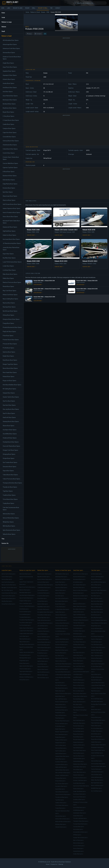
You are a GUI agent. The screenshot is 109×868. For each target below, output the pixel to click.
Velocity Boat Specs (9, 514)
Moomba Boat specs (79, 699)
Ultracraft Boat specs (97, 777)
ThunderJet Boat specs (62, 797)
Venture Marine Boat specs (62, 819)
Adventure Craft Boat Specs (11, 48)
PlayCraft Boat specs (61, 715)
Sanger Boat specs (78, 742)
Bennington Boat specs (62, 601)
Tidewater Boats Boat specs (81, 821)
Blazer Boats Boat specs (80, 606)
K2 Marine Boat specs (97, 677)
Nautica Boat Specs (9, 303)
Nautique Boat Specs (9, 307)
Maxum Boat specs (25, 642)
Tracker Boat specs (96, 769)
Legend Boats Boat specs (98, 685)
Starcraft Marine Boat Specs (11, 446)
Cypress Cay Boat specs (62, 642)
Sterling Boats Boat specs (98, 764)
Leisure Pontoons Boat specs (81, 672)
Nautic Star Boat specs (79, 702)
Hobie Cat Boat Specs (9, 235)
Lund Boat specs (78, 677)
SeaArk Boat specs (96, 742)
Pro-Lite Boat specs (79, 729)
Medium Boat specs (43, 570)
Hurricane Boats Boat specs (63, 672)
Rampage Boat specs (25, 658)
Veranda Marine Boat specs (80, 832)
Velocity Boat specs (61, 816)
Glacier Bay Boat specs (44, 617)
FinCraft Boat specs (96, 642)
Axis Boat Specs (8, 91)
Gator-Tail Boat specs (97, 655)
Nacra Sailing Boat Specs (10, 299)
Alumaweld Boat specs (79, 579)
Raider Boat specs (60, 729)
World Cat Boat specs (43, 677)
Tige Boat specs (60, 800)
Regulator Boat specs (43, 658)
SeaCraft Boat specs (61, 753)
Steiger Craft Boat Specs (10, 450)
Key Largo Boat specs (79, 666)
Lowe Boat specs (78, 674)
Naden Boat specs (96, 709)
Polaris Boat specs (96, 726)
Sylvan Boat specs (78, 816)
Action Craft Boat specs (97, 577)
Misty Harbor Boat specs (80, 693)
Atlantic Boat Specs (9, 79)
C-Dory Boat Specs (9, 116)
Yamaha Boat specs (78, 851)
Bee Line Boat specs (97, 607)
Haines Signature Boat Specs (12, 208)
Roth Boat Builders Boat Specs (12, 385)
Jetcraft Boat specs (43, 626)
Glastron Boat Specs (9, 200)
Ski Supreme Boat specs (80, 778)
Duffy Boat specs (78, 634)
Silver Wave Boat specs (79, 772)
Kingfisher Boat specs (43, 631)
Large (9, 8)
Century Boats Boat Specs (11, 141)
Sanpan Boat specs (60, 743)
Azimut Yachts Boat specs (9, 574)
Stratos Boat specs (78, 789)
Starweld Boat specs (97, 761)
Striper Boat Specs (9, 458)
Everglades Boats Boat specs (45, 612)
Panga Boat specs (60, 712)
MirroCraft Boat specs (97, 699)
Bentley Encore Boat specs (81, 596)
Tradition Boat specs (61, 803)
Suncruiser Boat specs (79, 797)
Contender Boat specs (43, 593)
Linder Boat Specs (8, 266)
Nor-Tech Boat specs (7, 590)
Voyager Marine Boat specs (80, 837)
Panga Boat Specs (8, 323)
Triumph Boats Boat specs (80, 824)
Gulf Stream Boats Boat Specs (12, 204)
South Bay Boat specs (79, 783)
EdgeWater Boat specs (44, 607)
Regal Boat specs (24, 660)
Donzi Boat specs (42, 598)
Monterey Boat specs (43, 639)
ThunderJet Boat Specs (10, 487)
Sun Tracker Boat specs (62, 783)
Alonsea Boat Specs (9, 52)
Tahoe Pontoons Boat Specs (11, 479)
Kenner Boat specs (78, 663)
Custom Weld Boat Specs (10, 163)
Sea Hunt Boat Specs (9, 405)
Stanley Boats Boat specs (62, 770)
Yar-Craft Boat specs (97, 791)
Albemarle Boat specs (25, 574)
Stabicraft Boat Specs (10, 438)
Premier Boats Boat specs (62, 721)
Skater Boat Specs (9, 426)
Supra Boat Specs (8, 471)
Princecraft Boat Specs (10, 344)
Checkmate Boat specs (62, 626)
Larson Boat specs (42, 634)
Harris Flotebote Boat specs (63, 666)
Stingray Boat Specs (9, 454)
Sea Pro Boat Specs (9, 413)
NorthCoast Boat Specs (10, 311)
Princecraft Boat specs (62, 723)
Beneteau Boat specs (25, 592)
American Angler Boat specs (99, 590)
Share (29, 34)
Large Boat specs (6, 570)
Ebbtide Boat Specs (9, 180)
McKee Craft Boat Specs (10, 295)
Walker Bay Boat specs (97, 780)
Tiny (51, 8)
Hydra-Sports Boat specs (26, 628)
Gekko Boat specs (78, 655)
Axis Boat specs (60, 596)
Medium (27, 8)
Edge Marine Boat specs (62, 650)
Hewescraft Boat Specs (10, 227)
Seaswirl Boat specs (43, 667)
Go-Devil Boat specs (97, 666)
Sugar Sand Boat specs (79, 791)
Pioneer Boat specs (78, 726)
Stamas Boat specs (43, 675)
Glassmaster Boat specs (98, 664)
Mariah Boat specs (60, 696)
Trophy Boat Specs (8, 503)
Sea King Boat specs (79, 753)
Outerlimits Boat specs (44, 645)
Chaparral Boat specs (25, 601)
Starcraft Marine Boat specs (63, 773)
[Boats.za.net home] (10, 3)
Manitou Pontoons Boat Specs (12, 282)
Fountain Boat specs (25, 617)
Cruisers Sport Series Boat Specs (11, 158)
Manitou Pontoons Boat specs (63, 693)
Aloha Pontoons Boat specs (81, 574)
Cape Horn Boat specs (61, 617)
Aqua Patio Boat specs (61, 585)
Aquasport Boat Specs (10, 75)
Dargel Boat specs (96, 626)
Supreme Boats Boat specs (99, 766)
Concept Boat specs (43, 590)
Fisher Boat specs (78, 639)
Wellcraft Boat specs (25, 674)
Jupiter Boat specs (43, 628)
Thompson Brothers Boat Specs (12, 483)
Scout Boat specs (42, 664)
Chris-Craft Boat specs (26, 603)
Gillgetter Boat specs (97, 661)
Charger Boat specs (79, 623)
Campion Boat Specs (9, 128)
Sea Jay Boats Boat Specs (11, 409)
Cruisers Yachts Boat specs (27, 606)
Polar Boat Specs (8, 335)
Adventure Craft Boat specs (63, 579)
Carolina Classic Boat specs (27, 595)
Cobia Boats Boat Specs (10, 149)
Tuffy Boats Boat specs (97, 772)
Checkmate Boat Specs (10, 145)
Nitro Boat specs (78, 704)
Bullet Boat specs (96, 615)
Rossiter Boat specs (79, 739)
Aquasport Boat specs (61, 587)
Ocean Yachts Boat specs (8, 596)
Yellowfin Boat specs (61, 827)
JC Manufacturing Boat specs (63, 675)
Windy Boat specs (24, 680)
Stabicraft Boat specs (61, 767)
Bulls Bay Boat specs (97, 617)
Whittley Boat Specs (9, 526)
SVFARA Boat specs (78, 810)
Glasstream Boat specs (62, 658)
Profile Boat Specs (8, 348)
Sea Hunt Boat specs (61, 748)
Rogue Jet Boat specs (61, 740)
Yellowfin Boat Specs (9, 534)
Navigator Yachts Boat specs (9, 587)
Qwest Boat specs (96, 734)
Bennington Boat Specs (10, 100)
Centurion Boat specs (43, 582)
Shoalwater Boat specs (97, 747)
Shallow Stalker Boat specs (98, 745)
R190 (48, 12)
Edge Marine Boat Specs (10, 184)
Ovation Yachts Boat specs (27, 652)
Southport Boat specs (61, 762)
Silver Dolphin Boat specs (98, 750)
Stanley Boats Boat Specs (11, 442)
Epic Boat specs (60, 655)
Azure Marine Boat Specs (10, 96)
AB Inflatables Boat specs (62, 574)
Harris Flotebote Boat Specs (11, 212)
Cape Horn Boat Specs (10, 132)
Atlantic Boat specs (60, 590)
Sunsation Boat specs (61, 786)
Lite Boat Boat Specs (9, 270)
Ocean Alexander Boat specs (9, 593)
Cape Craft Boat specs (79, 615)
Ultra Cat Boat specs (97, 774)
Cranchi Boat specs (7, 577)
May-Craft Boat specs (61, 699)
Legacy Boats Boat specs (26, 633)
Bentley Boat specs (78, 593)
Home (3, 8)
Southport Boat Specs (10, 430)
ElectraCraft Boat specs (80, 636)
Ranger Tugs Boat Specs (10, 364)
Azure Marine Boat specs (62, 598)
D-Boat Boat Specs (9, 171)
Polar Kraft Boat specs (97, 723)
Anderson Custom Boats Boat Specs (12, 58)
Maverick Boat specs (79, 685)
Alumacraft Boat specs (79, 577)
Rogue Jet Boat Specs (9, 380)
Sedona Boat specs (78, 761)
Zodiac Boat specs (78, 854)
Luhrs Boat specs (24, 636)
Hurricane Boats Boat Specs (11, 239)
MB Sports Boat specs (79, 688)
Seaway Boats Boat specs (62, 756)
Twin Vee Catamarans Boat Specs (11, 508)
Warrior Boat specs (78, 840)
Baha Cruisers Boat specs (44, 574)
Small (34, 8)
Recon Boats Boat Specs (10, 368)
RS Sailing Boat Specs (9, 389)
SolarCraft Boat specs (97, 753)
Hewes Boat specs (78, 661)
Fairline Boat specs (7, 579)
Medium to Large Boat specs (27, 570)
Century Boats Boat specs (62, 623)
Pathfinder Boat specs (79, 723)
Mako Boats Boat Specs (10, 274)
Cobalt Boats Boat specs (44, 587)
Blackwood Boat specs (79, 604)
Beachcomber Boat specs (80, 590)
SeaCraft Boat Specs (9, 417)
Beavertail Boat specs (97, 604)
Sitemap (61, 864)
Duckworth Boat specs (61, 644)
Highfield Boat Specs (9, 231)
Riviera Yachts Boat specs (9, 598)
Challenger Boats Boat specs (45, 585)
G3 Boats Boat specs (79, 644)
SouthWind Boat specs (61, 764)
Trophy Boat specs (60, 808)
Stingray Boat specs (61, 778)
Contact (58, 8)
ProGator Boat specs (97, 731)
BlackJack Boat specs (97, 609)
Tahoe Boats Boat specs (62, 792)
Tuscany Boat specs (79, 826)
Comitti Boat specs (60, 631)
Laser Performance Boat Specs (12, 262)
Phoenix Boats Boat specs (98, 720)
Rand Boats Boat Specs (10, 360)
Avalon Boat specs (60, 593)
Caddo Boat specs (60, 612)
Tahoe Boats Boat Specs (10, 475)
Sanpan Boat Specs (9, 393)
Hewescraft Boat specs (62, 669)
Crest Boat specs (78, 628)
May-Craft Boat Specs (9, 291)
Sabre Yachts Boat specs (26, 666)
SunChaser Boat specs (79, 794)
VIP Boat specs (77, 835)
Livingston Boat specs (97, 688)
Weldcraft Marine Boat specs (63, 821)
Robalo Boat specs (60, 737)
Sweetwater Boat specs (80, 813)
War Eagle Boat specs (97, 783)
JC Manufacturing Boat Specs (12, 243)
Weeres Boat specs (78, 843)
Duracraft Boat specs (97, 628)
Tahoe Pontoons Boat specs (63, 794)
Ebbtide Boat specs (61, 647)
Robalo (43, 12)
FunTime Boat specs (25, 625)
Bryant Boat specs (60, 604)
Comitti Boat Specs (9, 153)
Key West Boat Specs (9, 258)
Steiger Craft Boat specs (62, 775)
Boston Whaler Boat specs (45, 579)
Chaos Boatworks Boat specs (99, 623)
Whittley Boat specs (61, 824)
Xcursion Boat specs (79, 846)
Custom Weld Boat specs (62, 639)
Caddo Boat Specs (8, 124)
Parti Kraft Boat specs (79, 720)
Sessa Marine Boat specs (8, 604)
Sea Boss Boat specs (79, 745)
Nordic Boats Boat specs (44, 642)
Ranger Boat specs (78, 734)
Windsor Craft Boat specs (26, 677)
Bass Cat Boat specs (97, 598)
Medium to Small (43, 8)
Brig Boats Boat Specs (10, 108)
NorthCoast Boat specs (62, 710)
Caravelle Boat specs (61, 620)
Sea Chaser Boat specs (79, 750)
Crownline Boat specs (43, 596)
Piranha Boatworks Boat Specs (12, 327)
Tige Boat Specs (8, 491)
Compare (38, 34)
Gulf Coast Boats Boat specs (45, 623)
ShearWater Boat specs (80, 767)
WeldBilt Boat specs (96, 788)
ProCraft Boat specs (79, 731)
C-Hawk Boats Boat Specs (11, 120)
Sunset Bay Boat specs (79, 807)
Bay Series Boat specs (97, 601)
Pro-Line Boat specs (43, 650)
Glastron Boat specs (61, 661)
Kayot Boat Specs (8, 254)
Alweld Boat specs (96, 587)
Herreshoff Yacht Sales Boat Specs (11, 222)
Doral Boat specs (24, 609)
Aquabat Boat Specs (9, 71)
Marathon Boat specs (79, 680)
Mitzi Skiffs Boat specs (97, 701)
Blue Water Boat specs (79, 609)
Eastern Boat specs (43, 604)
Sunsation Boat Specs (9, 466)
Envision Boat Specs (9, 188)
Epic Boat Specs (8, 192)
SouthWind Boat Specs (10, 434)
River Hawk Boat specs (61, 734)
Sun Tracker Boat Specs (10, 462)
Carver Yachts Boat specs (26, 598)
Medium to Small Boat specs (63, 570)
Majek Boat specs (96, 691)
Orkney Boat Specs (8, 315)
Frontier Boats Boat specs (98, 647)
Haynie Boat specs (96, 674)
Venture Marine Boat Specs (11, 518)
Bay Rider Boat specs (79, 587)
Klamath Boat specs (96, 680)
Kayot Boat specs (60, 683)
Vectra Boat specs (78, 829)
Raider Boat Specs (8, 356)
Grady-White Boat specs (44, 620)
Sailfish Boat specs (43, 661)
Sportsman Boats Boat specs (81, 786)
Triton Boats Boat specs (62, 805)
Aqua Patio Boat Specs (10, 67)
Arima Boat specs (78, 582)
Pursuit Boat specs (43, 656)
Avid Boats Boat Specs (10, 87)
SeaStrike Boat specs (79, 758)
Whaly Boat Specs (8, 522)
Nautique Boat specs (61, 707)
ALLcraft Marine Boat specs (98, 582)
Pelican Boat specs (96, 717)
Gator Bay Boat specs (79, 652)
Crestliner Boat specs (79, 631)
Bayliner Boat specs (25, 590)
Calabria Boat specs (79, 612)
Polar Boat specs (60, 718)
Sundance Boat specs (79, 799)
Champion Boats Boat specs (81, 620)
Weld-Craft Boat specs (97, 785)
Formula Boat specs (25, 614)
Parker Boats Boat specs (44, 647)
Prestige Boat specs (25, 655)
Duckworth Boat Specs (10, 176)
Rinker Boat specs (24, 663)
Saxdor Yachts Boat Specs (11, 397)
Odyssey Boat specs (79, 707)
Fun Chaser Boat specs (79, 642)
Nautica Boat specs (60, 704)
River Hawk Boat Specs (10, 372)
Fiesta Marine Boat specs (44, 615)
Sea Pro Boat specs (61, 751)
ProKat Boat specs (42, 653)
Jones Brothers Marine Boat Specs (11, 248)
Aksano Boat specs (96, 579)
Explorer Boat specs (97, 639)
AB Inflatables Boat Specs (11, 40)
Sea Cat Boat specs (78, 748)
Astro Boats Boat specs (80, 585)
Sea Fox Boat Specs (9, 401)
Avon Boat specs (96, 596)
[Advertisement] (13, 555)
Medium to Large (18, 8)
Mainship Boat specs (25, 639)
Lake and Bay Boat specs (98, 683)
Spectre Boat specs (43, 669)
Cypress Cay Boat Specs (10, 167)
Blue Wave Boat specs (97, 612)
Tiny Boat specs (96, 570)
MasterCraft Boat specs (44, 637)
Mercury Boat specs (79, 691)
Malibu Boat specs (60, 691)
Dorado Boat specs (43, 601)
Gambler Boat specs (97, 650)
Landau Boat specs (78, 669)
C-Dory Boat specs (60, 607)
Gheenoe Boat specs (97, 658)
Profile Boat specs (60, 726)
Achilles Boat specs (96, 574)
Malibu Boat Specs (8, 278)
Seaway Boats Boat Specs (11, 421)
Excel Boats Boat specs (97, 636)
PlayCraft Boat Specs (9, 331)
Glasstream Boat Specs (10, 196)
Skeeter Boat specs (79, 775)
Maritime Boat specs (79, 683)
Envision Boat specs (61, 653)
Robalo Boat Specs (9, 376)
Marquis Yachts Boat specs (9, 585)
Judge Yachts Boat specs (26, 631)
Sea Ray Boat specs (7, 601)
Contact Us (5, 543)
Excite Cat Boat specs (25, 612)
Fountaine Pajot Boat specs (27, 620)
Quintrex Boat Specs (9, 352)
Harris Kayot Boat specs (80, 658)
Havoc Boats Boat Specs (10, 216)
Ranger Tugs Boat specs (62, 732)
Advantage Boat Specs (10, 44)
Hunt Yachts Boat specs (8, 582)
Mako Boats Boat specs (61, 688)
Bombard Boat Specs (9, 104)
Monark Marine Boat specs (80, 696)
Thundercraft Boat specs (80, 818)
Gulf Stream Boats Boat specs (63, 664)
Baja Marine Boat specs (44, 577)
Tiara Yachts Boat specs (26, 671)
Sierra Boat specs (78, 769)
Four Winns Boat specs (26, 623)
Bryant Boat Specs (8, 112)
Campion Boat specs (61, 615)
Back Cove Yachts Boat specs (27, 587)
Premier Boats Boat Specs (11, 340)
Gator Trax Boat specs (97, 653)
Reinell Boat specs (78, 737)
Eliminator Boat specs (43, 609)
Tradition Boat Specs (9, 495)
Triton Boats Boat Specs (10, 499)
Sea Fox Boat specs (61, 745)
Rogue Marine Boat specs (98, 739)
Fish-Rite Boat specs (97, 644)
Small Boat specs (78, 570)
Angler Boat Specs (8, 63)
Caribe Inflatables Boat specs (99, 620)
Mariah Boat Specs (8, 286)
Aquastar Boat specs (97, 593)
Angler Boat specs (60, 582)
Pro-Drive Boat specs (97, 728)
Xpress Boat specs (78, 848)
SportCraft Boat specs (43, 672)
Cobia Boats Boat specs (62, 628)
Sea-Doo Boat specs (79, 756)
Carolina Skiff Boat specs (80, 617)
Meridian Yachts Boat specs (27, 644)
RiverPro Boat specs (97, 737)
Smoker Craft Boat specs (80, 780)
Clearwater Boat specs (79, 625)
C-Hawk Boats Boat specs (62, 609)
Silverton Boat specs (25, 669)
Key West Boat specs (61, 685)
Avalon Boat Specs (9, 83)
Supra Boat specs (60, 789)
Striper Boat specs (60, 781)
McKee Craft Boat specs (62, 702)
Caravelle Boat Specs (9, 137)
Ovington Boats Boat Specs (11, 319)
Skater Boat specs (60, 759)
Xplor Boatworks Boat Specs (11, 530)
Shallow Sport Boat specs (80, 764)
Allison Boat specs (96, 585)
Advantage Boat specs (61, 577)
